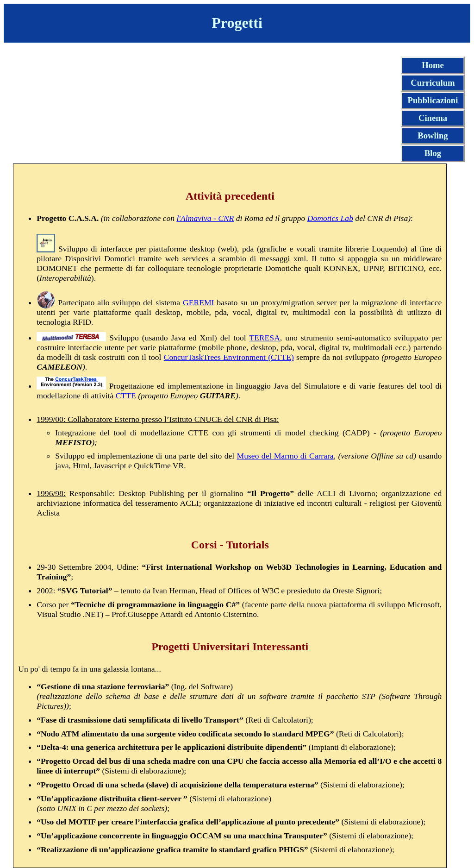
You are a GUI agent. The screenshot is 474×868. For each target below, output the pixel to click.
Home (433, 65)
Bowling (433, 135)
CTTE (126, 396)
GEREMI (198, 302)
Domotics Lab (330, 218)
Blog (433, 153)
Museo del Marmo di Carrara (285, 456)
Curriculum (433, 83)
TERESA (264, 338)
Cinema (433, 118)
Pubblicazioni (433, 100)
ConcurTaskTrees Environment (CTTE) (229, 357)
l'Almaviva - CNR (205, 218)
